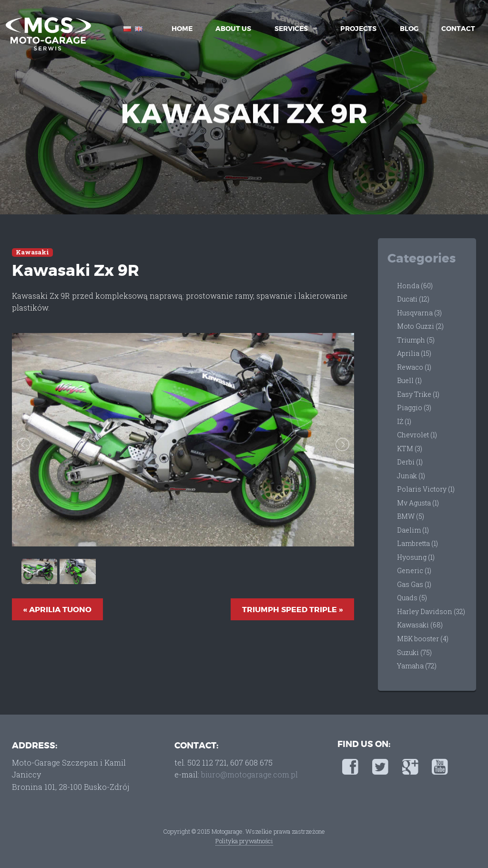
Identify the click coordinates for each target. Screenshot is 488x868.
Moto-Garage (48, 33)
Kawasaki (32, 252)
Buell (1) (409, 380)
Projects (358, 29)
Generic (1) (414, 570)
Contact (458, 29)
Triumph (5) (416, 340)
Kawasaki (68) (420, 625)
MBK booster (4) (423, 639)
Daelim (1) (413, 530)
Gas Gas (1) (414, 584)
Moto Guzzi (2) (420, 326)
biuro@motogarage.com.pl (249, 774)
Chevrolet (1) (417, 435)
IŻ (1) (404, 421)
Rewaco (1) (414, 367)
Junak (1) (411, 476)
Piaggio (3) (414, 408)
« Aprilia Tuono (57, 610)
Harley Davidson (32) (431, 611)
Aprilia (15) (414, 353)
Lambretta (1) (417, 543)
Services (291, 29)
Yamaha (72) (417, 666)
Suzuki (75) (414, 652)
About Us (233, 29)
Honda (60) (415, 286)
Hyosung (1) (416, 557)
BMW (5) (411, 516)
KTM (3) (410, 449)
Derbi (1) (410, 462)
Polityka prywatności (244, 841)
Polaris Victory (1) (426, 489)
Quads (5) (412, 598)
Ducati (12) (413, 299)
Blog (409, 29)
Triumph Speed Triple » (292, 610)
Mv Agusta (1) (418, 503)
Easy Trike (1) (418, 394)
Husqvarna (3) (419, 313)
